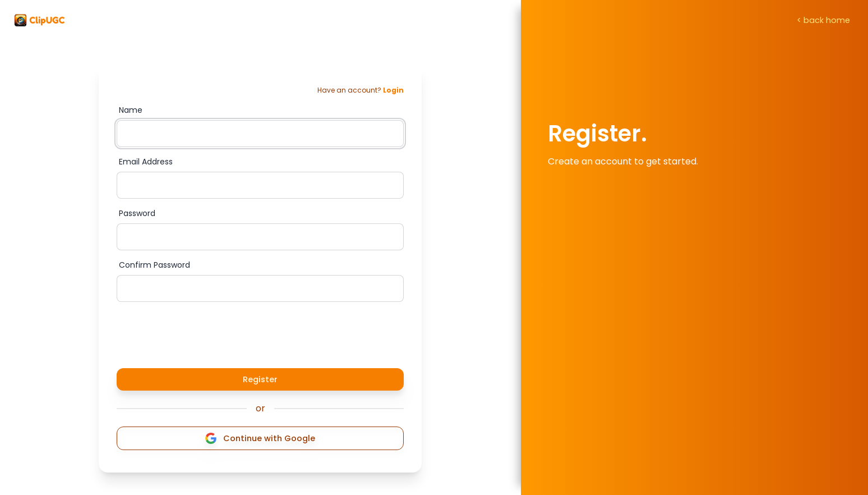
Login (393, 90)
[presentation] (202, 333)
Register (260, 379)
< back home (823, 20)
